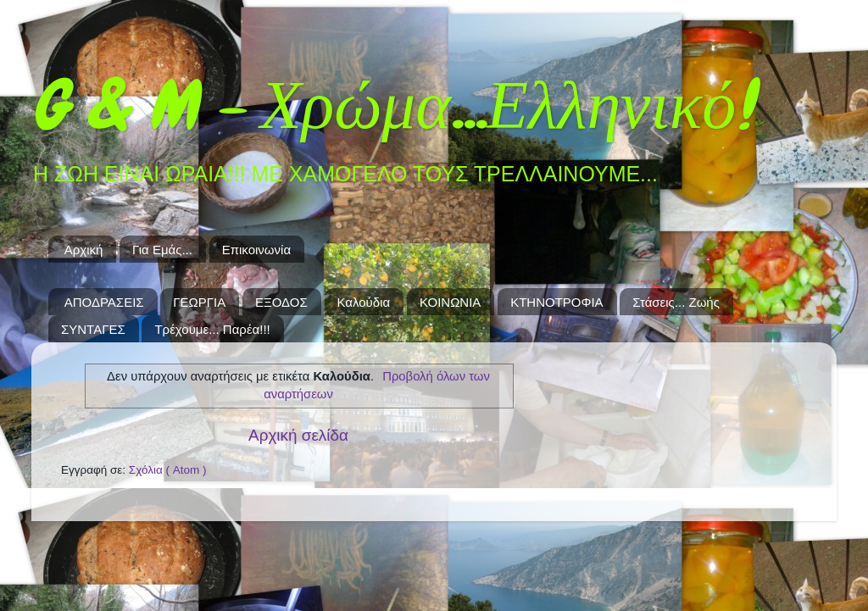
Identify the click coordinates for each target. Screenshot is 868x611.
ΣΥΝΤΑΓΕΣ (93, 329)
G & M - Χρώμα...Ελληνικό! (392, 105)
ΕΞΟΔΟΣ (281, 302)
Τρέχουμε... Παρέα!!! (212, 329)
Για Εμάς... (162, 250)
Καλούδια (364, 302)
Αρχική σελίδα (298, 435)
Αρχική (84, 250)
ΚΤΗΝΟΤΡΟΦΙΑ (556, 302)
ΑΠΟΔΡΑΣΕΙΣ (104, 302)
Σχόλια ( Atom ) (168, 470)
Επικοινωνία (256, 250)
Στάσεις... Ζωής (676, 302)
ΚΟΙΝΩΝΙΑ (450, 302)
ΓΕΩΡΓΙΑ (199, 302)
